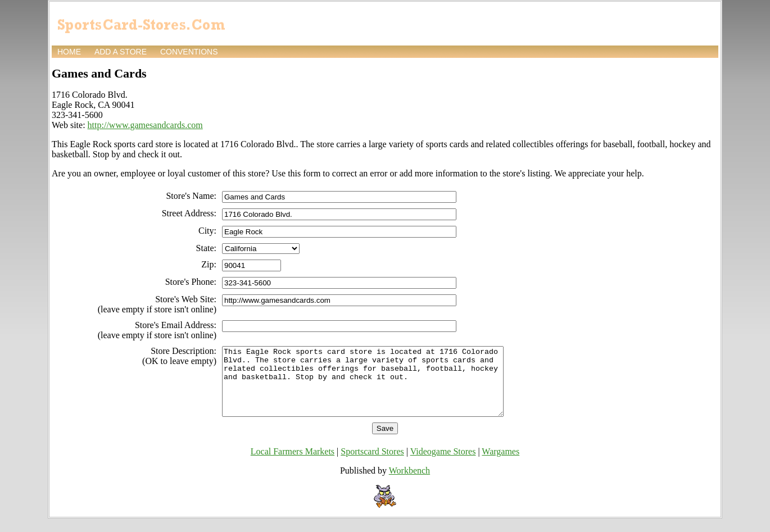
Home (69, 52)
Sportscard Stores (372, 465)
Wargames (500, 465)
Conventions (189, 52)
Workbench (409, 484)
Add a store (121, 52)
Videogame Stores (443, 465)
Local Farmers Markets (293, 465)
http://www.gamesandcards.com (145, 125)
